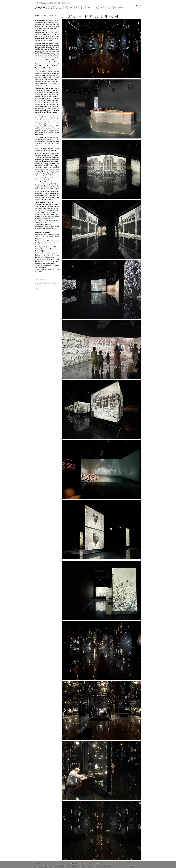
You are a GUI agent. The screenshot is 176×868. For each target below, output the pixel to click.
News (109, 863)
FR (136, 6)
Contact (53, 16)
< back (37, 289)
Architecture (76, 863)
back (37, 16)
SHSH (40, 8)
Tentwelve (138, 866)
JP (140, 6)
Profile (44, 16)
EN (133, 6)
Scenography (46, 283)
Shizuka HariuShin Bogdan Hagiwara (53, 7)
